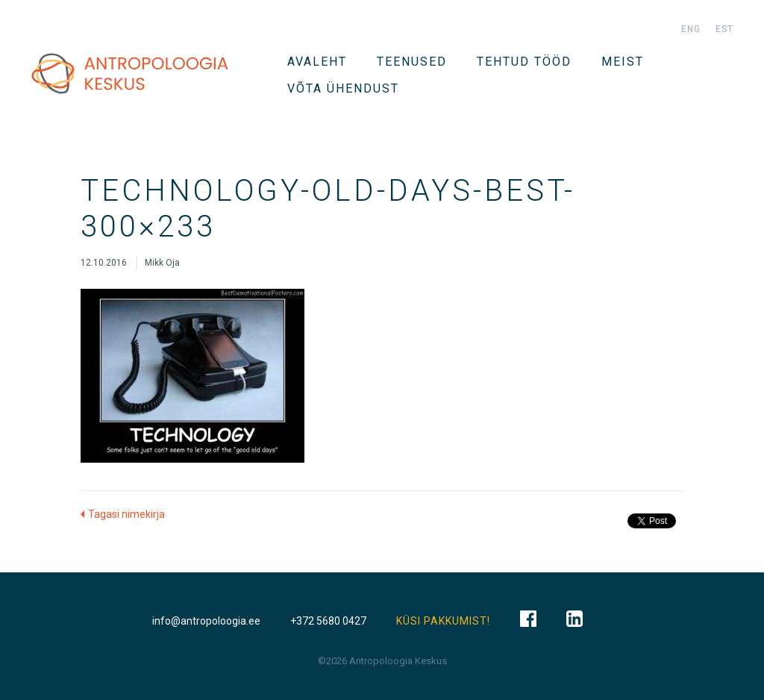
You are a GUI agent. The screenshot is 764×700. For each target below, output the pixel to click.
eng (691, 29)
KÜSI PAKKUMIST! (443, 621)
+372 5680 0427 (328, 621)
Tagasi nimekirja (126, 514)
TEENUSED (412, 62)
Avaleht (317, 62)
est (724, 29)
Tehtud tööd (524, 62)
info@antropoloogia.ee (206, 621)
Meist (623, 62)
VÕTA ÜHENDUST (343, 88)
